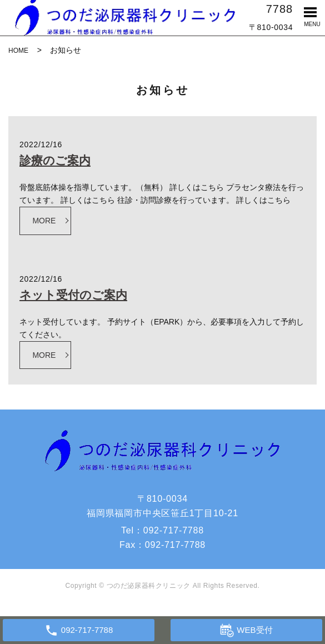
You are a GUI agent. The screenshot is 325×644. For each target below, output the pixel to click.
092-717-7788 (174, 530)
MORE (44, 221)
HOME (18, 51)
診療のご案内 (55, 160)
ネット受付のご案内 (73, 295)
